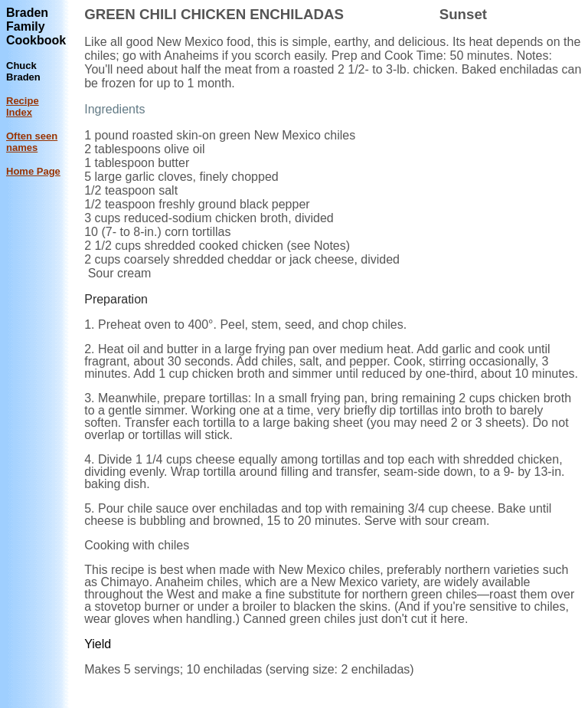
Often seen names (32, 142)
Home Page (33, 171)
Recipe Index (23, 107)
